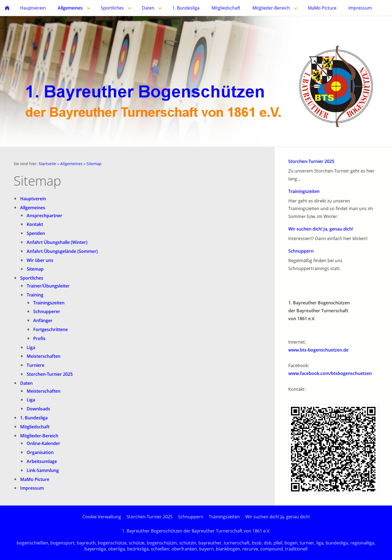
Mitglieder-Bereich (39, 436)
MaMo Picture (35, 479)
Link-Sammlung (43, 470)
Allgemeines (71, 164)
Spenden (36, 233)
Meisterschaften (44, 356)
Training (35, 295)
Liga (31, 347)
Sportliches (32, 278)
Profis (39, 338)
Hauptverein (33, 199)
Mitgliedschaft (35, 427)
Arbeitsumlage (42, 461)
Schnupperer (47, 311)
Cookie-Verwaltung (102, 517)
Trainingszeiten (49, 303)
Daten (26, 383)
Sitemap (94, 164)
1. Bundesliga (34, 418)
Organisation (40, 452)
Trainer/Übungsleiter (48, 286)
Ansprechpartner (45, 216)
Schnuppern (301, 251)
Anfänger (43, 320)
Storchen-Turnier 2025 (50, 374)
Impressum (32, 488)
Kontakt (35, 224)
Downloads (38, 409)
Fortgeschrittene (50, 329)
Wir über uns (40, 260)
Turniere (36, 365)
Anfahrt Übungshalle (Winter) (57, 242)
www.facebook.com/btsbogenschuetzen (330, 373)
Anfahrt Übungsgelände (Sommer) (62, 251)
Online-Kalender (43, 443)
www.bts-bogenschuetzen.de (318, 350)
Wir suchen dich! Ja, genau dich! (321, 229)
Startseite (47, 164)
